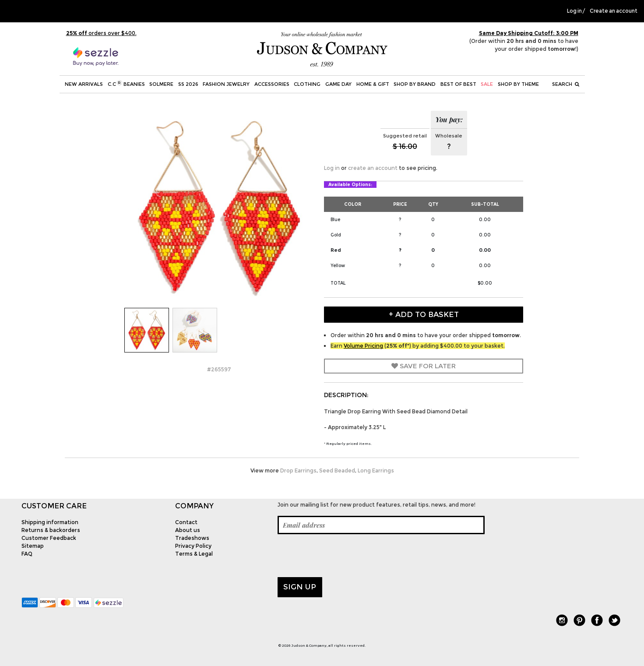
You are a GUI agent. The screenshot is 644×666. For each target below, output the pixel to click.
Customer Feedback (49, 538)
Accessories (272, 84)
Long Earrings (376, 470)
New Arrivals (84, 84)
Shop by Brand (415, 84)
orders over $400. (101, 33)
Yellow (338, 266)
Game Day (338, 84)
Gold (336, 235)
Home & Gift (373, 84)
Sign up (300, 587)
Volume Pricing (363, 346)
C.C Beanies (126, 84)
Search (566, 84)
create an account (373, 168)
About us (188, 530)
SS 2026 (188, 84)
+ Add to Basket (424, 314)
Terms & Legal (194, 554)
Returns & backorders (51, 530)
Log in (574, 11)
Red (336, 250)
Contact (186, 522)
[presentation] (344, 556)
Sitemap (33, 546)
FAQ (27, 554)
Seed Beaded (337, 470)
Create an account (614, 11)
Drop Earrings (298, 470)
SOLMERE (161, 84)
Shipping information (50, 522)
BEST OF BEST (458, 84)
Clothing (307, 84)
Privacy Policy (193, 546)
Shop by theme (518, 84)
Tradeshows (192, 538)
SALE (487, 84)
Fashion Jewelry (226, 84)
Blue (335, 220)
